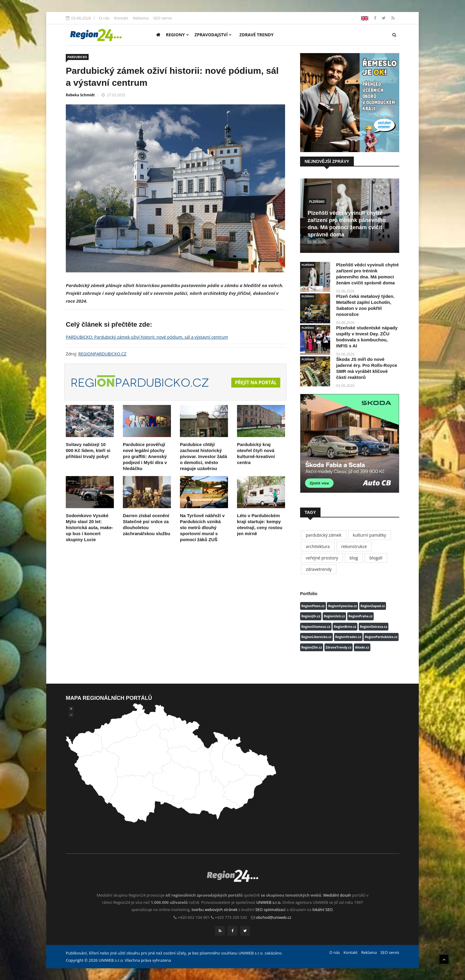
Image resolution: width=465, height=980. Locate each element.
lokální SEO (323, 910)
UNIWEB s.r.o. (269, 902)
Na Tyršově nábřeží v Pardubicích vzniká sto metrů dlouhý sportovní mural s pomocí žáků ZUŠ (202, 527)
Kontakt (121, 18)
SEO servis (163, 18)
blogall (376, 558)
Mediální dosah (337, 895)
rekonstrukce (354, 546)
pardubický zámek (324, 535)
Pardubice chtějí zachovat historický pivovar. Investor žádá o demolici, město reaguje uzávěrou (204, 456)
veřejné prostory (322, 558)
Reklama (141, 18)
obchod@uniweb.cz (274, 917)
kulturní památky (370, 535)
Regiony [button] (177, 35)
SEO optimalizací (270, 910)
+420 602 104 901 (194, 917)
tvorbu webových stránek (215, 910)
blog (354, 558)
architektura (318, 546)
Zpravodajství (213, 35)
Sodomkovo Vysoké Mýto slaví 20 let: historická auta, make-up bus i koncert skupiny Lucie (90, 527)
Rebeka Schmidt (80, 95)
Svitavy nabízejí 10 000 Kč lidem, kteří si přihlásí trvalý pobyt (88, 450)
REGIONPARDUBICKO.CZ (102, 354)
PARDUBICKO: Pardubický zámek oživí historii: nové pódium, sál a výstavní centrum (147, 337)
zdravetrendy (319, 569)
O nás (104, 18)
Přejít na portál (255, 383)
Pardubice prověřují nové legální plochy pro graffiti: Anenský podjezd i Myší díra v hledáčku (145, 456)
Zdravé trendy (257, 35)
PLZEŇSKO (317, 202)
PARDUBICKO (77, 57)
